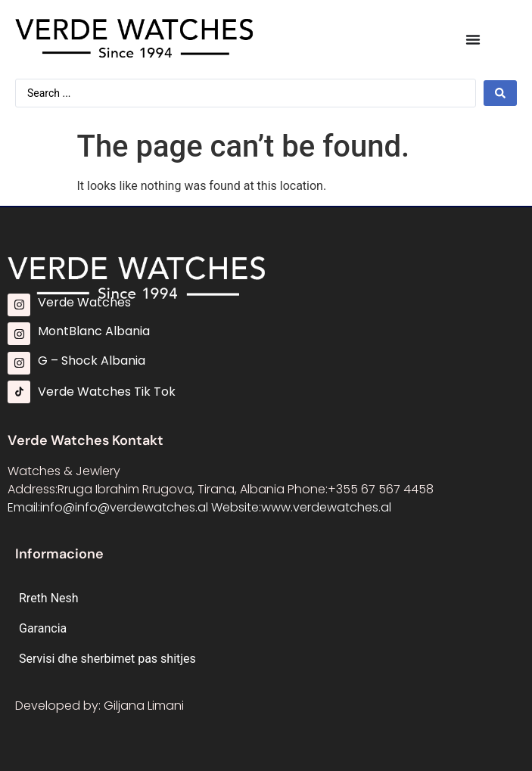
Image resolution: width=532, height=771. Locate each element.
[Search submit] (500, 93)
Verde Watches (84, 302)
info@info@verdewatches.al (124, 507)
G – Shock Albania (92, 361)
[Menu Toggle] (473, 39)
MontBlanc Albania (94, 331)
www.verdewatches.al (326, 507)
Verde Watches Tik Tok (107, 392)
